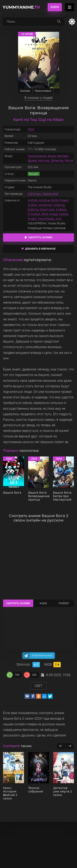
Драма (32, 161)
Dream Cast (47, 210)
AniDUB (33, 200)
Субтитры (34, 194)
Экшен (52, 156)
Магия (69, 161)
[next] (70, 746)
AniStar (32, 205)
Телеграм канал (42, 655)
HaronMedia (46, 219)
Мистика (44, 161)
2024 (31, 129)
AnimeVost (45, 205)
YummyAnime (21, 7)
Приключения (37, 156)
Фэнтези (63, 156)
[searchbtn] (59, 22)
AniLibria (44, 200)
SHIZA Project (60, 200)
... (56, 91)
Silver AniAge (50, 214)
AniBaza (61, 210)
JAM (58, 219)
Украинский (50, 194)
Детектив (57, 161)
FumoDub (34, 214)
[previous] (61, 746)
